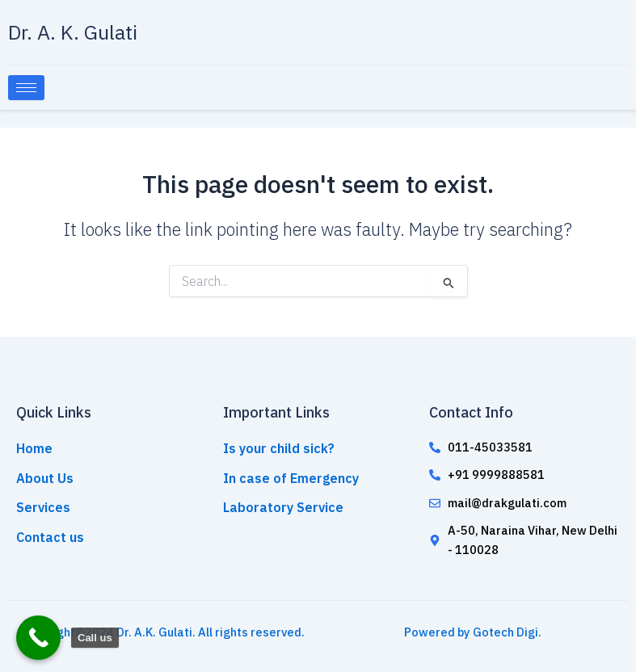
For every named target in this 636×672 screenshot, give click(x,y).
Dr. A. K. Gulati (73, 32)
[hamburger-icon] (26, 88)
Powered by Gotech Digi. (473, 632)
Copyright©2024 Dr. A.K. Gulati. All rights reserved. (163, 632)
